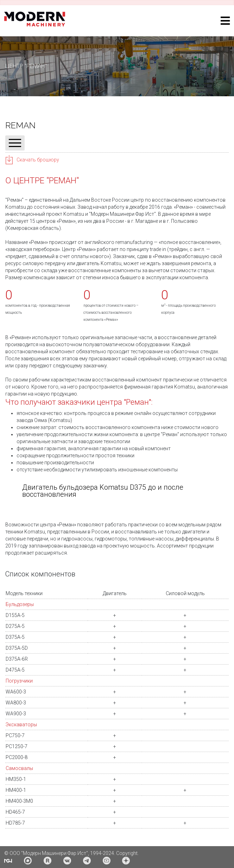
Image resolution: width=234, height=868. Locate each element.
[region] (117, 66)
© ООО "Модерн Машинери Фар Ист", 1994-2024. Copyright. (71, 853)
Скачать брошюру (38, 160)
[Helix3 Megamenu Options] (225, 21)
